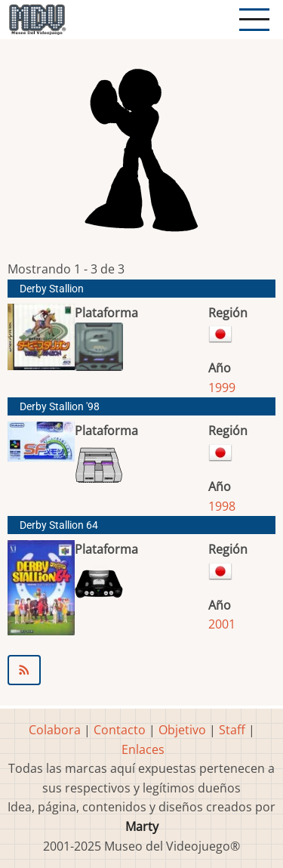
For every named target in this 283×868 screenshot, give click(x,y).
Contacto (120, 730)
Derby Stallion (52, 289)
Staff (232, 730)
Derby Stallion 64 (59, 525)
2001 (222, 624)
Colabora (55, 730)
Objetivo (182, 730)
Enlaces (143, 749)
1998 (222, 506)
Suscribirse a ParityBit (141, 670)
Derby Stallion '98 (60, 407)
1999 (222, 388)
